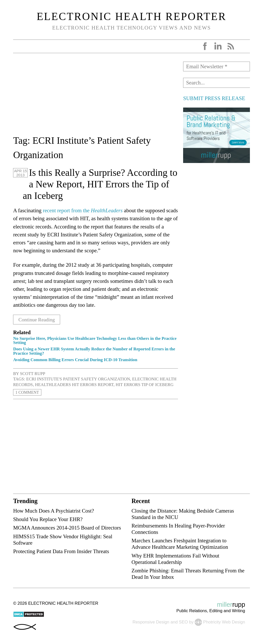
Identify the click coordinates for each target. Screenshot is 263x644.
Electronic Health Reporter (132, 16)
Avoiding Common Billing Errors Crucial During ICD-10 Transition (75, 360)
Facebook (205, 46)
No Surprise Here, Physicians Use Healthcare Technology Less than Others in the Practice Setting (95, 340)
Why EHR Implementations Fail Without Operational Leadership (175, 559)
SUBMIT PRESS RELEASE (214, 98)
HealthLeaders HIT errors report (74, 385)
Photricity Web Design (224, 622)
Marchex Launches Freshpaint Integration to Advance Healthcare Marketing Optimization (180, 544)
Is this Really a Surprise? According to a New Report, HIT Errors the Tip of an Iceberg (100, 184)
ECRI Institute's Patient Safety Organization (78, 379)
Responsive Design (151, 622)
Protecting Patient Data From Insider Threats (61, 551)
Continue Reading (38, 319)
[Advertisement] (96, 98)
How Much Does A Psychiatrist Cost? (54, 511)
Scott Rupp (33, 373)
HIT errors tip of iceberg (144, 385)
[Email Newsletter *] (216, 66)
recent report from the (83, 210)
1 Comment (28, 392)
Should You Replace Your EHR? (48, 519)
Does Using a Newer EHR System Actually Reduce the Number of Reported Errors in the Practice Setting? (94, 351)
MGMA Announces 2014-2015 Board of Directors (67, 528)
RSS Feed (231, 46)
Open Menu (19, 46)
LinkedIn (218, 46)
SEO (183, 622)
